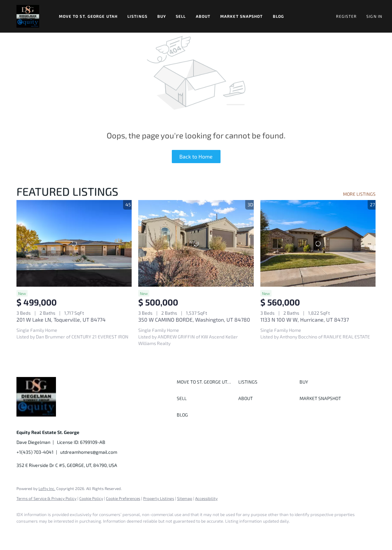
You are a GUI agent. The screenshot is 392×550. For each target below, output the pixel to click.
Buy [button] (162, 16)
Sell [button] (181, 16)
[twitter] (63, 532)
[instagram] (82, 532)
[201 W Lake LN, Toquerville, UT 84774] (74, 243)
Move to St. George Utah (88, 16)
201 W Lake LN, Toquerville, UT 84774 (61, 319)
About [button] (203, 16)
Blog (278, 16)
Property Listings (159, 498)
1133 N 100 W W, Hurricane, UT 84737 (305, 319)
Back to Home (196, 156)
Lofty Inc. (47, 488)
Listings (137, 16)
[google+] (120, 532)
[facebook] (24, 532)
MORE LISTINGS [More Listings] (359, 194)
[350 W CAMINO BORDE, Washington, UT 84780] (196, 243)
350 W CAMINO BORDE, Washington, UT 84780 (194, 319)
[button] (28, 16)
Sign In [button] (374, 16)
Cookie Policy (91, 498)
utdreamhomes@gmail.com (89, 452)
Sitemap (185, 498)
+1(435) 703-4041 (35, 452)
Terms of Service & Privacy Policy (46, 498)
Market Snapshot (242, 16)
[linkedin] (43, 532)
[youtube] (101, 532)
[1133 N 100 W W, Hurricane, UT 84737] (318, 243)
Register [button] (346, 16)
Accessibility (206, 498)
